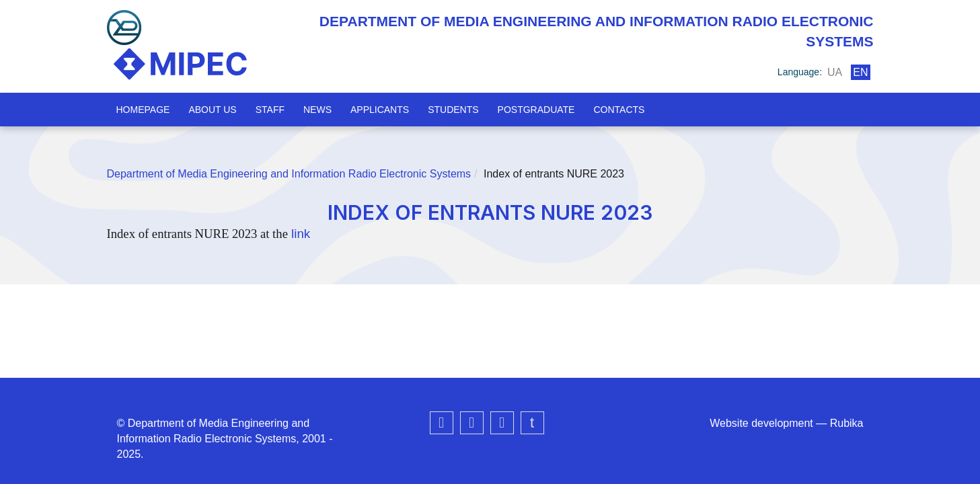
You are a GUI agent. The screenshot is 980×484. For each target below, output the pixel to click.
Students (453, 110)
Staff (270, 110)
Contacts (619, 110)
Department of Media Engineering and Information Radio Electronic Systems (289, 174)
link (299, 234)
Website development (761, 423)
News (317, 110)
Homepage (143, 110)
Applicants (380, 110)
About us (212, 110)
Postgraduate (536, 110)
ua (835, 72)
